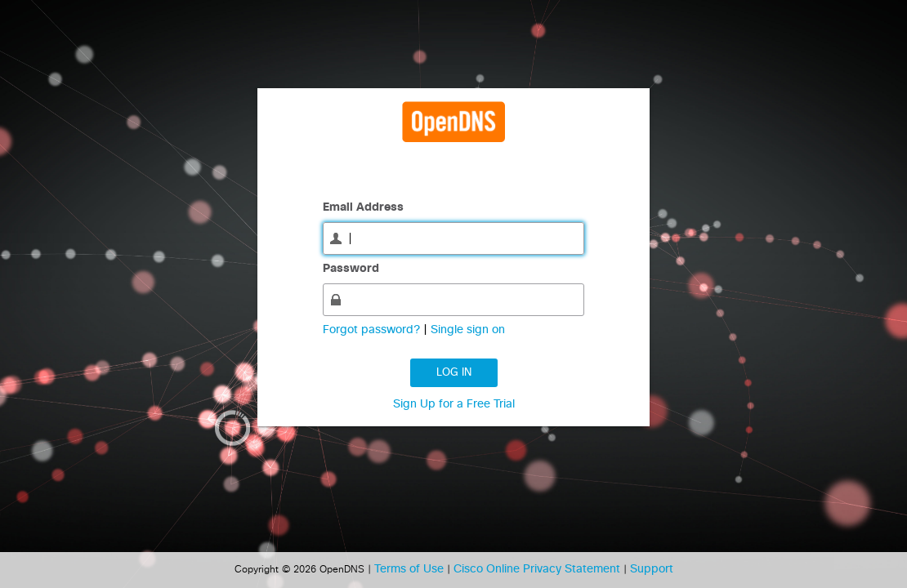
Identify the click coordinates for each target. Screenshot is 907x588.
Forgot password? (373, 330)
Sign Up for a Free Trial (454, 404)
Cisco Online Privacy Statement (538, 569)
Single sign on (468, 330)
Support (652, 569)
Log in (454, 373)
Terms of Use (411, 569)
